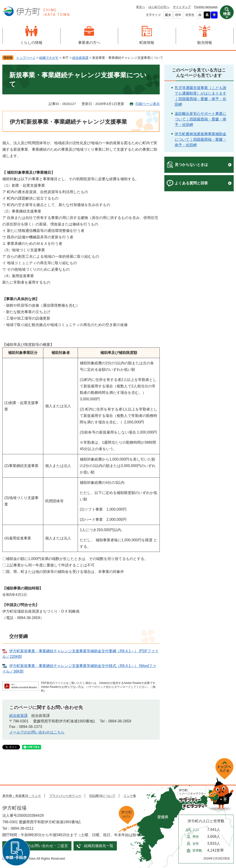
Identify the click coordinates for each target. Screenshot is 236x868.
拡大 (168, 15)
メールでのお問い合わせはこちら (37, 732)
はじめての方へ (159, 7)
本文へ (140, 7)
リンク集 (130, 796)
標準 (178, 15)
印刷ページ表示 (148, 104)
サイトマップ (182, 7)
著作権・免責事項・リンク (22, 796)
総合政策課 (80, 58)
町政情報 (147, 43)
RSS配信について (102, 796)
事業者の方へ (89, 43)
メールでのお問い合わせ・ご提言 (40, 846)
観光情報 (205, 43)
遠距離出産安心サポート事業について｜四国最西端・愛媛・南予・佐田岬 (201, 119)
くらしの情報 (31, 43)
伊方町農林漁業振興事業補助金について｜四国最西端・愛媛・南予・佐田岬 (201, 139)
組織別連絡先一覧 (99, 846)
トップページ (26, 58)
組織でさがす (49, 58)
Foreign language (206, 7)
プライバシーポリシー (65, 796)
